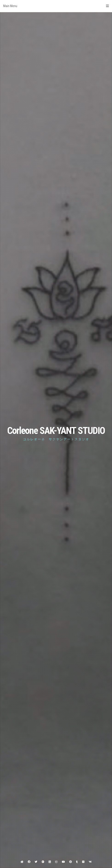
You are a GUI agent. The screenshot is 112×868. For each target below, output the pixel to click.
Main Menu (56, 6)
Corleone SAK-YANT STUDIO (56, 431)
